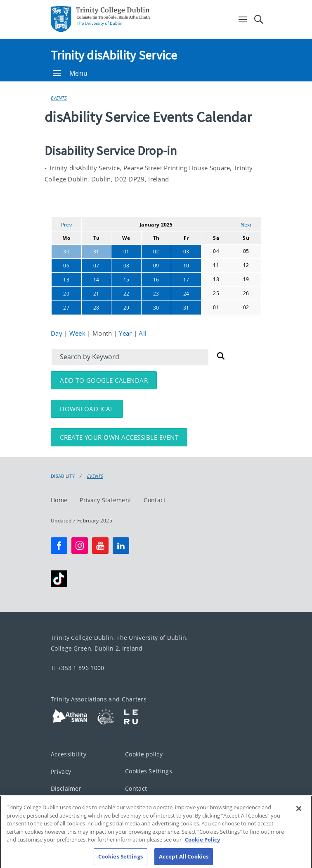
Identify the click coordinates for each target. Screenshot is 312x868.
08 (126, 266)
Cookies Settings (149, 771)
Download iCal (87, 409)
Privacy (61, 771)
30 (66, 252)
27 (66, 308)
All (143, 333)
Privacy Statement (105, 500)
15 (126, 280)
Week (78, 333)
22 (126, 294)
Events (59, 98)
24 (186, 294)
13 (66, 280)
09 (156, 266)
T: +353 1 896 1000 (77, 668)
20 (66, 294)
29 (126, 308)
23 (156, 294)
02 (156, 252)
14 (96, 280)
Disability (63, 476)
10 (186, 266)
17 (186, 280)
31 (96, 252)
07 (96, 266)
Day (57, 333)
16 (156, 280)
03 (186, 252)
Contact (155, 500)
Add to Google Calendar (104, 380)
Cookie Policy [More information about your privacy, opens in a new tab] (202, 846)
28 (96, 308)
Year (126, 333)
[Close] (299, 815)
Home (59, 500)
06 (66, 266)
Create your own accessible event (119, 437)
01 (126, 252)
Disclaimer (66, 788)
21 (96, 294)
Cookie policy (144, 754)
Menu (70, 73)
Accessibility (69, 754)
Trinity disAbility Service (114, 55)
